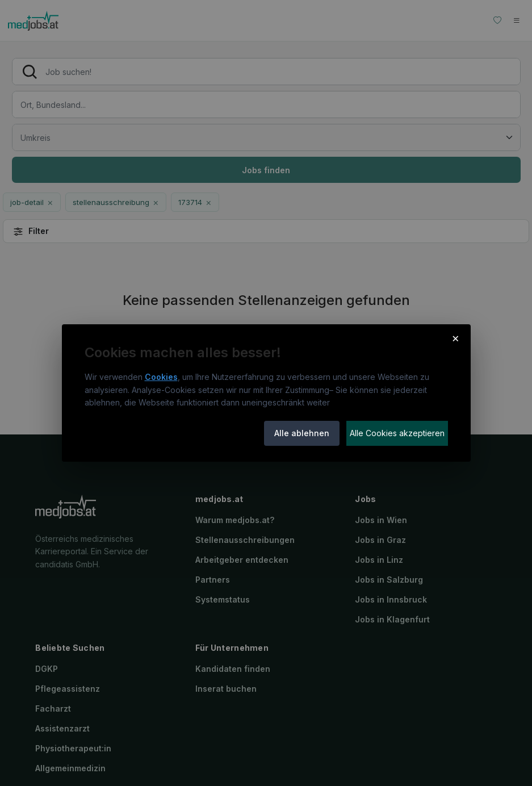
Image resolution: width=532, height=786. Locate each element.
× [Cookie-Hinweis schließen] (456, 338)
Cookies (161, 377)
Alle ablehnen (302, 433)
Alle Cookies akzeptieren (397, 433)
